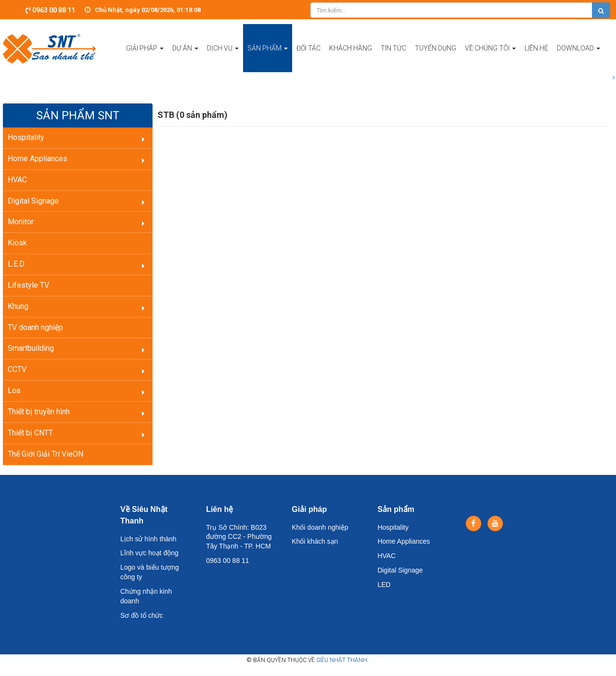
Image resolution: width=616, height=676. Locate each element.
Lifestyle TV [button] (28, 285)
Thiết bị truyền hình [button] (39, 412)
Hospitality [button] (26, 137)
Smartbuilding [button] (31, 348)
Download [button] (578, 58)
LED (384, 585)
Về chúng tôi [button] (490, 58)
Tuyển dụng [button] (436, 48)
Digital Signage (400, 570)
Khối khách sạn (315, 541)
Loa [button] (14, 390)
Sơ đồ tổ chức (141, 615)
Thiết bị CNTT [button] (30, 433)
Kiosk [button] (17, 243)
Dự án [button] (185, 58)
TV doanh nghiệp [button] (35, 327)
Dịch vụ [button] (223, 58)
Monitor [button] (21, 222)
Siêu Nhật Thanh (342, 660)
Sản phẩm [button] (268, 58)
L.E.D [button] (16, 264)
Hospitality (393, 527)
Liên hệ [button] (536, 48)
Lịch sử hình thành (148, 539)
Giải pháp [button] (145, 58)
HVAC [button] (17, 180)
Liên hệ (219, 509)
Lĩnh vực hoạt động (149, 553)
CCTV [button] (17, 369)
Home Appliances (404, 541)
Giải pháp (309, 509)
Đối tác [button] (308, 48)
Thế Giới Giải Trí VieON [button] (45, 454)
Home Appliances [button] (38, 159)
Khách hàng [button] (351, 48)
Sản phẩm (396, 509)
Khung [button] (18, 306)
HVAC (386, 556)
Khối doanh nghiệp (320, 527)
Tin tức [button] (393, 48)
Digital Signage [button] (33, 201)
